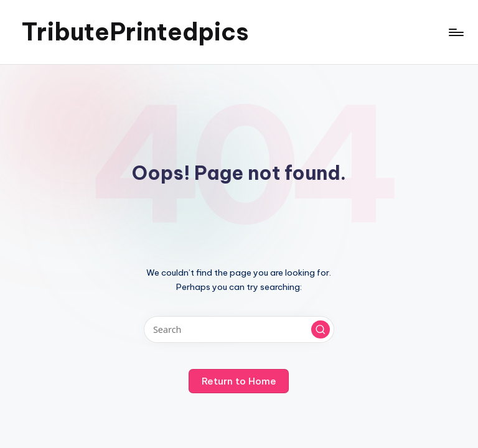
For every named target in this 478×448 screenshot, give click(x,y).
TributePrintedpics (135, 32)
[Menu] (455, 32)
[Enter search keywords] (239, 329)
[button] (321, 330)
